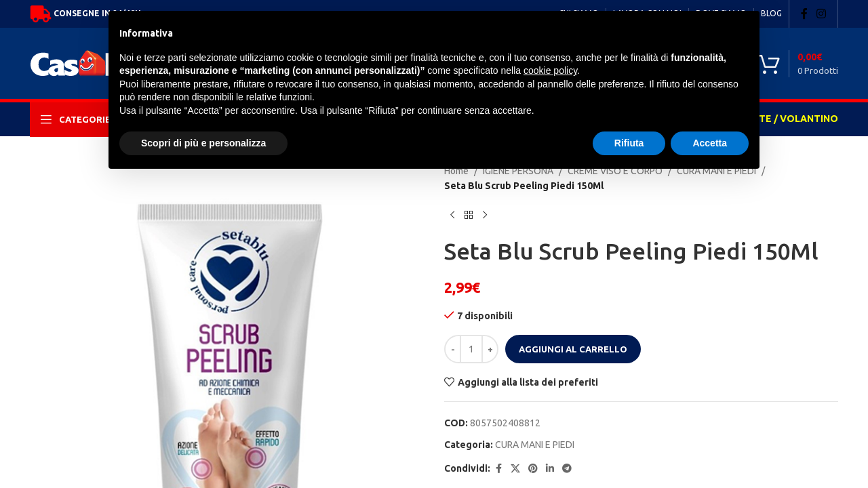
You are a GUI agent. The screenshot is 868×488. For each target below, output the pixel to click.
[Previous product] (452, 216)
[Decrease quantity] (453, 349)
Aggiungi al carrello (573, 349)
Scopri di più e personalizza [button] (203, 143)
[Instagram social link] (822, 14)
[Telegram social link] (567, 469)
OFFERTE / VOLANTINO (783, 119)
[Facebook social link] (804, 14)
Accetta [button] (710, 143)
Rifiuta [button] (629, 143)
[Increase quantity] (490, 349)
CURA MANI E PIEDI (535, 445)
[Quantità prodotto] (471, 349)
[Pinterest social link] (533, 469)
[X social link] (515, 469)
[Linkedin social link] (550, 469)
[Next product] (485, 216)
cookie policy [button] (550, 70)
